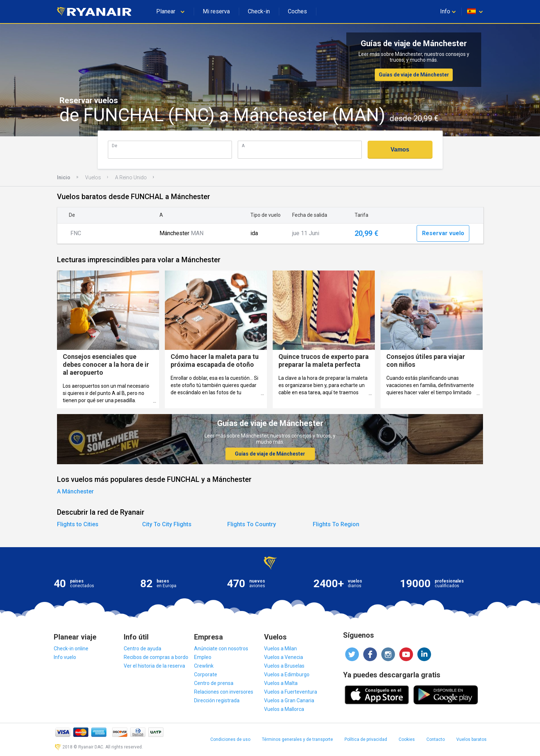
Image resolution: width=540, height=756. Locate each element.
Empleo (203, 657)
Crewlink (204, 666)
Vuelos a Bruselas (284, 666)
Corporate (206, 674)
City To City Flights (167, 524)
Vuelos (93, 177)
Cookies (407, 739)
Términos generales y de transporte (297, 739)
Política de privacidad (366, 739)
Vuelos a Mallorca (284, 709)
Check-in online (71, 649)
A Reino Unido (131, 177)
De (115, 146)
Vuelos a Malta (281, 683)
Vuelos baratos (471, 739)
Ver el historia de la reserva (154, 666)
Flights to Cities (78, 524)
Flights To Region (336, 524)
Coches (297, 11)
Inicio (64, 177)
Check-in (259, 11)
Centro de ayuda (142, 649)
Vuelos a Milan (280, 649)
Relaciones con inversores (224, 692)
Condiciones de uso (230, 739)
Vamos (400, 150)
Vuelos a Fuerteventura (291, 692)
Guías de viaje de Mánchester (414, 75)
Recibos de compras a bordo (156, 657)
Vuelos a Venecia (284, 657)
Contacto (436, 739)
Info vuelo (65, 657)
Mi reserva (216, 11)
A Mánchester (75, 491)
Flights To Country (252, 524)
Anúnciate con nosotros (221, 649)
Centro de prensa (214, 683)
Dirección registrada (217, 700)
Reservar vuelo (443, 233)
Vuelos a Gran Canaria (289, 700)
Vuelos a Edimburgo (287, 674)
